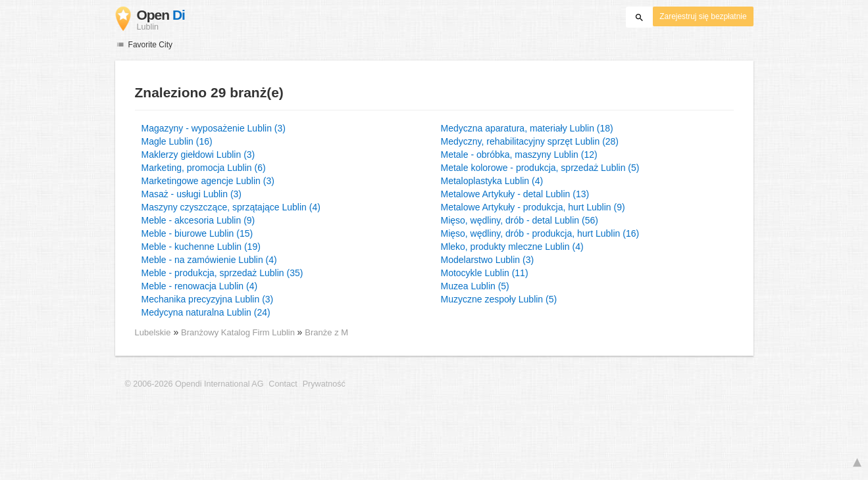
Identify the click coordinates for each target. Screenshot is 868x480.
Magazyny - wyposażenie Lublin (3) (214, 128)
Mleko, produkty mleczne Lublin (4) (512, 247)
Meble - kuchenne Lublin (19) (201, 247)
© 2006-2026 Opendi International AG (194, 384)
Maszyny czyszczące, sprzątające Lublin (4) (231, 207)
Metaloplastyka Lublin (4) (492, 181)
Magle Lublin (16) (177, 141)
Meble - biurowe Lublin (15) (197, 233)
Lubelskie (153, 332)
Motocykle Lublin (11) (485, 273)
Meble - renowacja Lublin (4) (200, 286)
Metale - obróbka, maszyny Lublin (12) (519, 155)
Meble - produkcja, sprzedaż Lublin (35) (222, 273)
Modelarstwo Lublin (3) (488, 260)
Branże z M (326, 332)
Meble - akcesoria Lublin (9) (198, 220)
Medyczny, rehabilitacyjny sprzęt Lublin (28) (530, 141)
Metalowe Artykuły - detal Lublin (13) (515, 194)
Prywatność (324, 384)
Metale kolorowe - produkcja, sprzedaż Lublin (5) (540, 168)
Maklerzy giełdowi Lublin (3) (198, 155)
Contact (283, 384)
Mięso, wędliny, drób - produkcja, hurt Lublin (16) (540, 233)
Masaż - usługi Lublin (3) (192, 194)
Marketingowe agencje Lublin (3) (208, 181)
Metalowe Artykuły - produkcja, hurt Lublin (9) (533, 207)
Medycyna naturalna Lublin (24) (206, 312)
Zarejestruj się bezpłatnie (703, 16)
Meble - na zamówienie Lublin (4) (209, 260)
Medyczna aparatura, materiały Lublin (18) (527, 128)
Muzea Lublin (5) (475, 286)
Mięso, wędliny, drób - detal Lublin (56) (520, 220)
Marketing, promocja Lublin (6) (204, 168)
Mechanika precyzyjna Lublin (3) (208, 299)
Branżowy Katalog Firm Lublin (239, 332)
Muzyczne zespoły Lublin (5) (499, 299)
